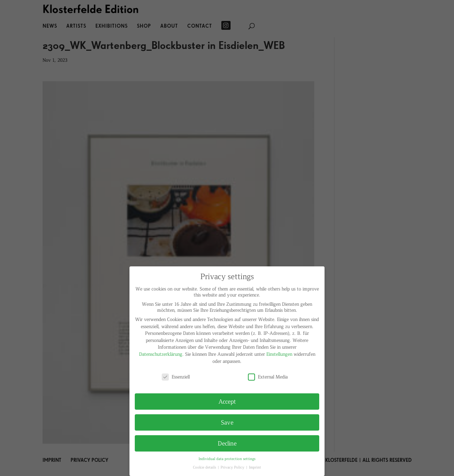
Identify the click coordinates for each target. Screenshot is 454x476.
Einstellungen (279, 354)
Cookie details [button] (205, 467)
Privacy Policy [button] (233, 467)
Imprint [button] (255, 467)
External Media (268, 377)
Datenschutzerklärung (161, 354)
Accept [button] (227, 401)
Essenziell (176, 377)
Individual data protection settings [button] (227, 458)
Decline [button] (227, 443)
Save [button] (227, 422)
